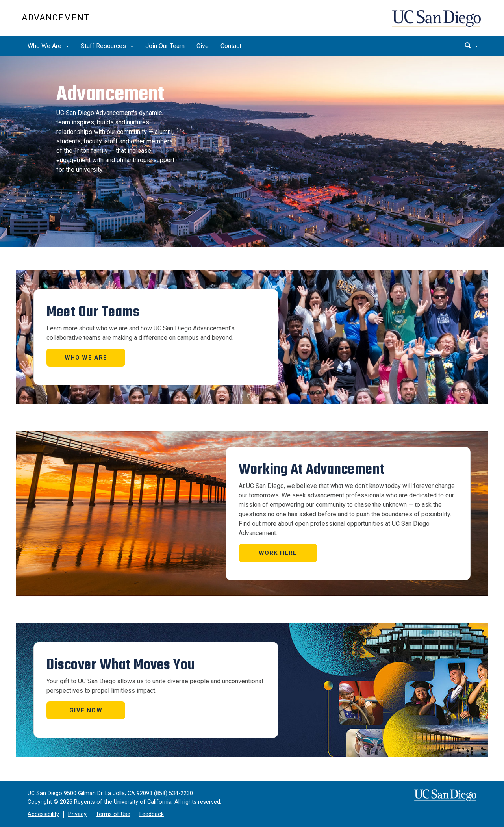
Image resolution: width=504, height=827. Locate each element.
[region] (252, 151)
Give (203, 46)
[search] (471, 46)
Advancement (56, 18)
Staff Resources (107, 46)
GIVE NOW (86, 710)
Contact (231, 46)
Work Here (278, 553)
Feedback (152, 814)
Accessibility (43, 814)
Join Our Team (165, 46)
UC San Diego (437, 22)
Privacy (77, 814)
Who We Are (48, 46)
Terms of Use (113, 814)
